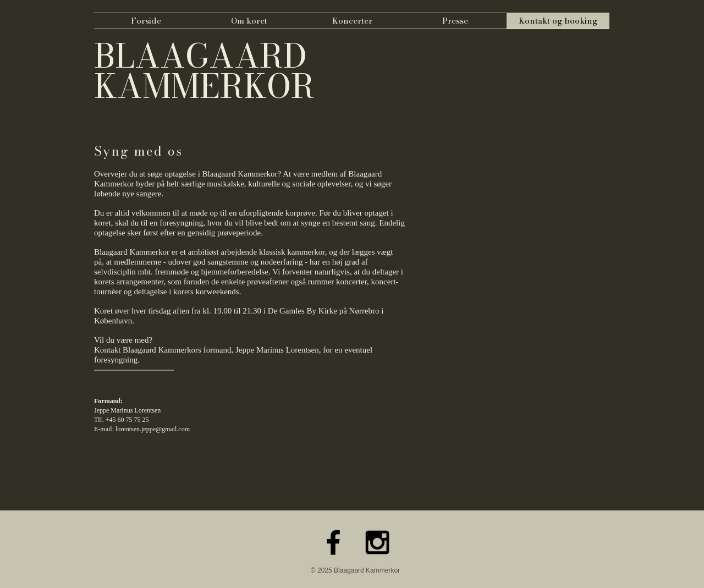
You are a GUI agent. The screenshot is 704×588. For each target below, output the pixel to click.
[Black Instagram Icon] (377, 542)
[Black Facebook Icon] (333, 542)
